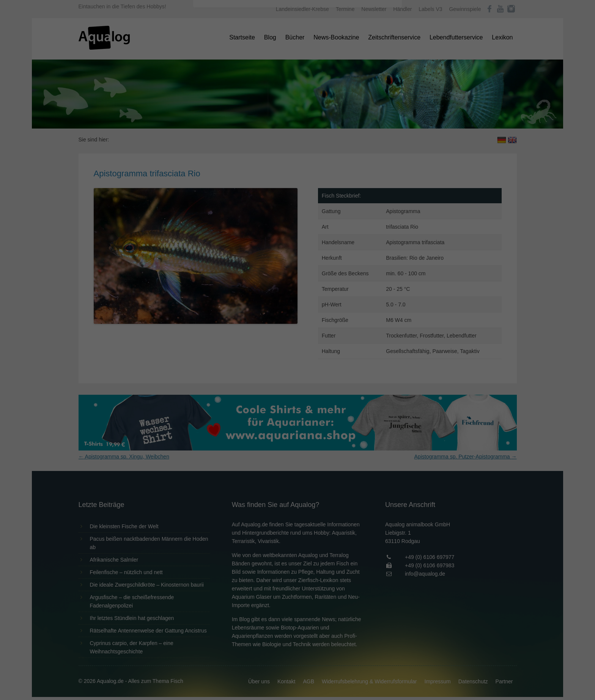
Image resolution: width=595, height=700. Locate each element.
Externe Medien (367, 122)
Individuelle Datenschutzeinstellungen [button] (298, 193)
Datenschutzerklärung (250, 97)
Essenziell (216, 122)
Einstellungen (215, 104)
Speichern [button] (298, 171)
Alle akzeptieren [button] (298, 149)
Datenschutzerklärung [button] (313, 210)
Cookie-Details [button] (276, 210)
